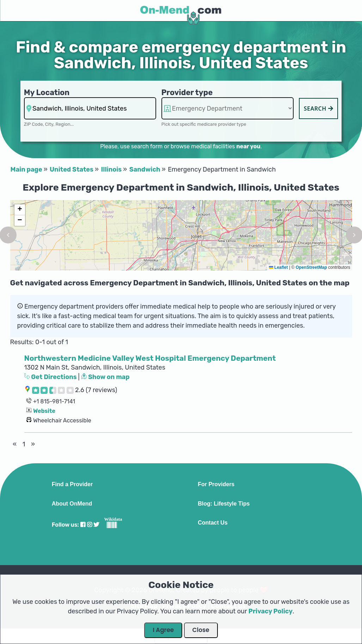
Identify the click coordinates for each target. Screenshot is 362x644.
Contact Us (213, 523)
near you (248, 146)
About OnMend (72, 504)
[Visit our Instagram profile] (90, 525)
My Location (47, 92)
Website (44, 411)
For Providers (216, 484)
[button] (20, 210)
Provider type (187, 92)
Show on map (105, 377)
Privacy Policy (271, 611)
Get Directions (51, 377)
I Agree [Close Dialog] (163, 630)
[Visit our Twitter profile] (96, 525)
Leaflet (278, 267)
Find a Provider (72, 484)
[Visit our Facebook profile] (83, 525)
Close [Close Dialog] (201, 630)
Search (319, 109)
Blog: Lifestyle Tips (224, 504)
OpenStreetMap (311, 267)
